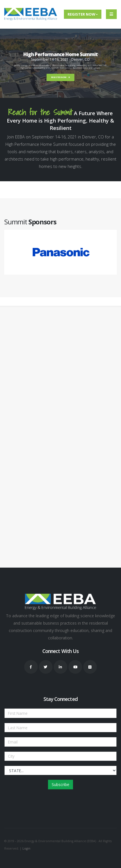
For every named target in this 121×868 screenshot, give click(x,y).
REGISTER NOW (60, 77)
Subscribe (60, 784)
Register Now (82, 14)
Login (26, 848)
